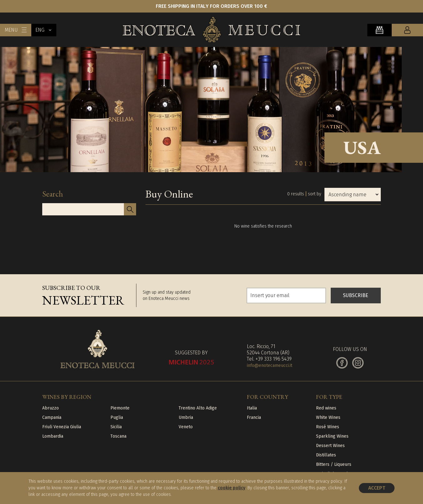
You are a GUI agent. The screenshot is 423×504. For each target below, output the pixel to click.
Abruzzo (51, 408)
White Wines (328, 417)
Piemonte (120, 408)
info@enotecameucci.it (270, 365)
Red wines (326, 408)
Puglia (117, 417)
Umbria (186, 417)
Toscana (118, 436)
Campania (52, 417)
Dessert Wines (330, 446)
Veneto (186, 427)
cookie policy (232, 488)
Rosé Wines (328, 427)
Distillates (326, 455)
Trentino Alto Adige (198, 408)
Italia (252, 408)
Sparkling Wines (332, 436)
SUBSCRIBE (356, 295)
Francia (254, 417)
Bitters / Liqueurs (334, 464)
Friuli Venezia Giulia (62, 427)
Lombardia (53, 436)
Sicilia (116, 427)
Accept (377, 488)
